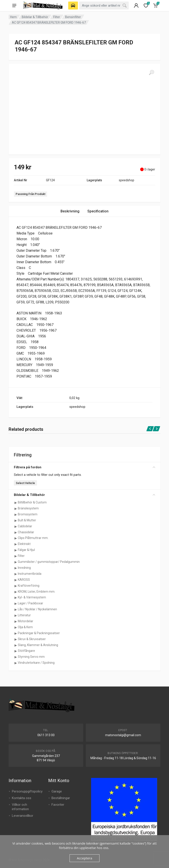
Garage (57, 791)
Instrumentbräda (30, 574)
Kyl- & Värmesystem (32, 597)
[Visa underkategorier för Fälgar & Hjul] (16, 550)
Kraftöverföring (29, 586)
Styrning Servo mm (31, 657)
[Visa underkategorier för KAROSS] (16, 580)
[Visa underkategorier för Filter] (16, 556)
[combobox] (104, 6)
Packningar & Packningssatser (39, 633)
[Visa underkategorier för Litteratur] (16, 615)
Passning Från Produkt (30, 194)
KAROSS (24, 580)
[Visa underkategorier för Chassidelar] (16, 532)
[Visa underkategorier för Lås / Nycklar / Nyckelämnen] (16, 609)
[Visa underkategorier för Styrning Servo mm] (16, 657)
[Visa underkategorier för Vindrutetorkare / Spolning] (16, 663)
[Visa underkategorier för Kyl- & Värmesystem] (16, 598)
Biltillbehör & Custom (32, 502)
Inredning (24, 568)
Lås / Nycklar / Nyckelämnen (37, 609)
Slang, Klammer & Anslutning (38, 645)
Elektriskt (24, 544)
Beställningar (61, 798)
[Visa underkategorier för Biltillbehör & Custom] (16, 503)
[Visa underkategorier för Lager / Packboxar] (16, 603)
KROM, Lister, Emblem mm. (37, 592)
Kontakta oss (22, 798)
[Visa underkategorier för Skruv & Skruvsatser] (16, 639)
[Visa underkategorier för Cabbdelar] (16, 526)
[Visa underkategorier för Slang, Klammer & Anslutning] (16, 645)
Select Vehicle (25, 483)
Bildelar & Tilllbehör (35, 17)
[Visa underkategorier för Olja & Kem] (16, 627)
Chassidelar (26, 532)
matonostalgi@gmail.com (123, 735)
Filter (57, 17)
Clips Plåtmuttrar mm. (33, 538)
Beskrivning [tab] (70, 211)
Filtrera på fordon (84, 467)
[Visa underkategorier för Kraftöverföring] (16, 586)
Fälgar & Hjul (26, 550)
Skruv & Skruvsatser (32, 639)
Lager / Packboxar (30, 603)
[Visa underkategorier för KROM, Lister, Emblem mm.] (16, 592)
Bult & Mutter (27, 520)
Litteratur (24, 615)
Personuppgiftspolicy (27, 791)
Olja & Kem (25, 627)
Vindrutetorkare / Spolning (36, 663)
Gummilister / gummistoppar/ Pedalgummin (49, 562)
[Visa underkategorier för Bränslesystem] (16, 509)
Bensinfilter (73, 17)
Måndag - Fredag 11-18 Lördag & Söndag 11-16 (123, 758)
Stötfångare (26, 651)
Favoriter (58, 805)
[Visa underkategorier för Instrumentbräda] (16, 574)
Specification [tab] (98, 211)
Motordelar (26, 621)
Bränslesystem (28, 508)
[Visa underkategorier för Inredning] (16, 568)
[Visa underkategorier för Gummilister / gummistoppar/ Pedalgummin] (16, 562)
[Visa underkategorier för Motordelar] (16, 621)
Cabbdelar (25, 526)
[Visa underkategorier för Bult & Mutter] (16, 520)
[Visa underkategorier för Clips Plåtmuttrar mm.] (16, 538)
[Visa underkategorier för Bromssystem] (16, 514)
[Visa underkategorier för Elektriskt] (16, 544)
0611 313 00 (46, 735)
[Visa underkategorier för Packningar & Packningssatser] (16, 633)
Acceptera (84, 858)
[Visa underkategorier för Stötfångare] (16, 651)
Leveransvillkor (23, 816)
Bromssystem (28, 514)
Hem (13, 17)
